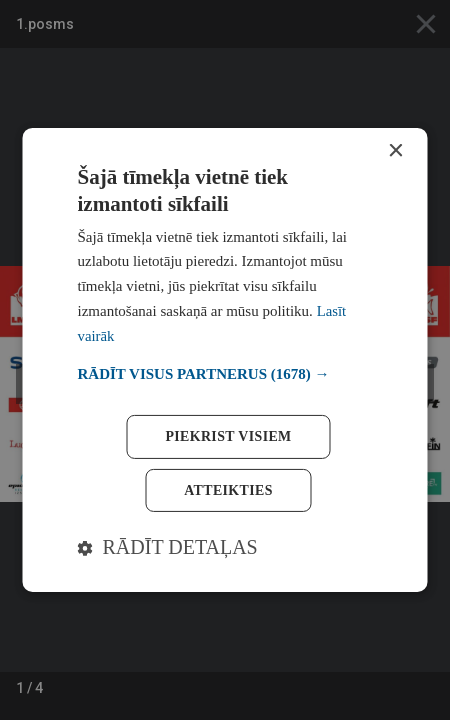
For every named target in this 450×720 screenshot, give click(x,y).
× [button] (395, 151)
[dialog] (225, 360)
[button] (225, 374)
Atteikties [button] (228, 489)
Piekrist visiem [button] (228, 435)
